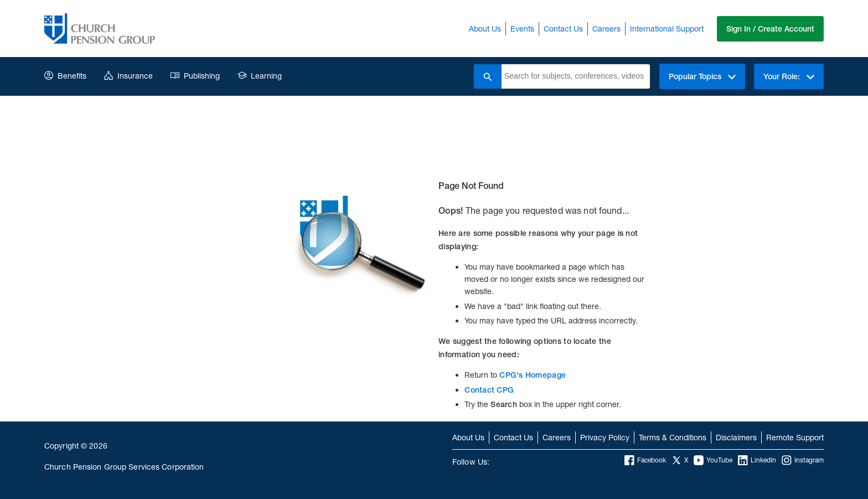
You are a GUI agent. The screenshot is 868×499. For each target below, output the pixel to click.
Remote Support (795, 437)
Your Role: (789, 76)
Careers (606, 29)
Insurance (128, 76)
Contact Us (563, 29)
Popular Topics (702, 76)
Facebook (645, 460)
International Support (667, 29)
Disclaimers (736, 437)
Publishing (195, 76)
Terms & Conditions (673, 437)
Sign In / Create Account (770, 29)
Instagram (803, 460)
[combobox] (576, 76)
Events (522, 29)
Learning (260, 76)
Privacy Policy (605, 437)
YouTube (713, 460)
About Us (485, 29)
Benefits (65, 76)
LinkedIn (757, 460)
